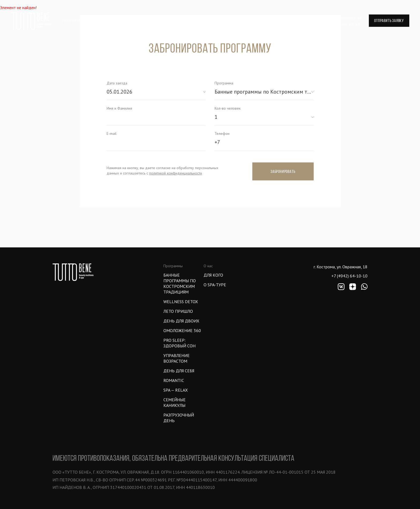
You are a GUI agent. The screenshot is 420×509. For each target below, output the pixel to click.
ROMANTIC (174, 380)
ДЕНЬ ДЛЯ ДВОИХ (181, 321)
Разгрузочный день (179, 418)
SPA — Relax (176, 390)
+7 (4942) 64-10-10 (342, 24)
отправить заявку (389, 21)
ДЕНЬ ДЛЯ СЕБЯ (179, 371)
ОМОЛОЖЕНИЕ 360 (182, 330)
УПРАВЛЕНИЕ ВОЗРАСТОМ (177, 358)
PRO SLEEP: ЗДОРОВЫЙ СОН (179, 343)
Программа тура (79, 21)
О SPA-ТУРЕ (215, 285)
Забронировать (283, 171)
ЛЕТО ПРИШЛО (178, 311)
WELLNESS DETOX (181, 302)
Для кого (213, 275)
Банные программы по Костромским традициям (180, 283)
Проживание (159, 21)
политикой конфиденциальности (176, 173)
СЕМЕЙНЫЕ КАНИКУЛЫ (175, 402)
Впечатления (121, 21)
